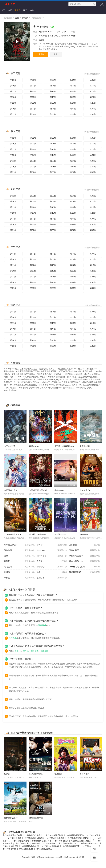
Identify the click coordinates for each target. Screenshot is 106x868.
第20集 (93, 97)
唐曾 (45, 36)
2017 (79, 32)
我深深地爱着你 (85, 556)
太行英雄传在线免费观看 (78, 838)
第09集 (73, 86)
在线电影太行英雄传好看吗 (44, 843)
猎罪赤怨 (52, 567)
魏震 (68, 36)
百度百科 (42, 625)
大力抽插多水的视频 (13, 534)
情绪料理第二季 (36, 818)
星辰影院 (80, 857)
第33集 (53, 114)
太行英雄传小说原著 (56, 838)
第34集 (73, 114)
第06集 (13, 86)
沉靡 (19, 556)
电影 (10, 10)
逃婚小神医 (85, 550)
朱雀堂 (19, 578)
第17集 (33, 97)
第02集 (33, 80)
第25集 (93, 103)
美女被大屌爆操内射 (38, 534)
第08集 (53, 86)
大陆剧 (25, 18)
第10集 (93, 86)
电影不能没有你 (11, 490)
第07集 (33, 86)
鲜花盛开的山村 (11, 818)
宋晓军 (74, 36)
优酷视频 (35, 651)
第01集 (13, 80)
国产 (50, 32)
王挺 (41, 36)
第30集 (93, 109)
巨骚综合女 (14, 600)
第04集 (73, 80)
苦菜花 (19, 561)
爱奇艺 (26, 651)
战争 (45, 32)
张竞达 (57, 36)
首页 (3, 10)
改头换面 (85, 545)
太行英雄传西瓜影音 (54, 835)
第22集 (33, 103)
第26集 (13, 109)
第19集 (73, 97)
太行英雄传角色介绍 (30, 846)
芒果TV (18, 651)
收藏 (56, 54)
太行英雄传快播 (9, 849)
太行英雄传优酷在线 (34, 835)
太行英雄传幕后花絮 (88, 843)
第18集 (53, 97)
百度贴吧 (13, 638)
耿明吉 (42, 40)
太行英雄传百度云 (44, 849)
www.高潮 (84, 534)
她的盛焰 (19, 567)
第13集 (53, 91)
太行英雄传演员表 (21, 841)
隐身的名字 (52, 556)
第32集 (33, 114)
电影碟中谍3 (85, 446)
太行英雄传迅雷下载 (71, 846)
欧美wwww (34, 446)
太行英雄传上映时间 (51, 846)
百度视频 (44, 651)
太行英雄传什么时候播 (34, 838)
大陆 (64, 32)
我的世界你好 (85, 572)
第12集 (33, 91)
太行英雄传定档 (22, 843)
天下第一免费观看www (64, 446)
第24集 (73, 103)
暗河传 (52, 545)
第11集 (13, 91)
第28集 (53, 109)
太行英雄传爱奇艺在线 (12, 835)
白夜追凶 (52, 561)
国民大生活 (84, 774)
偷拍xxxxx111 (60, 490)
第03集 (53, 80)
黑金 (52, 572)
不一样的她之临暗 (85, 567)
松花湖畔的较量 (36, 774)
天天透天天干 (60, 534)
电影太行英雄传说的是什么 (83, 841)
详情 (54, 49)
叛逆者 (7, 774)
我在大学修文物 (85, 561)
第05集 (93, 80)
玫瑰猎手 (19, 572)
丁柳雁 (51, 36)
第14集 (73, 91)
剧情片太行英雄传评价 (42, 841)
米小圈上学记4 (19, 545)
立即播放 (41, 54)
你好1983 (52, 550)
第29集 (73, 109)
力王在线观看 (10, 446)
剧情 (41, 32)
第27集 (33, 109)
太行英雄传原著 (14, 838)
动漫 (32, 10)
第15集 (93, 91)
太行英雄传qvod (26, 849)
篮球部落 (58, 774)
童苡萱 (63, 36)
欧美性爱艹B (85, 490)
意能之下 (52, 578)
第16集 (13, 97)
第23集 (53, 103)
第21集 (13, 103)
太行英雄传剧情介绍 (67, 843)
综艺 (25, 10)
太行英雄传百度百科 (75, 835)
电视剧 (18, 10)
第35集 (93, 114)
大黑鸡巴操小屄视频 (38, 490)
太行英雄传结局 (61, 841)
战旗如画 (19, 550)
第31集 (13, 114)
